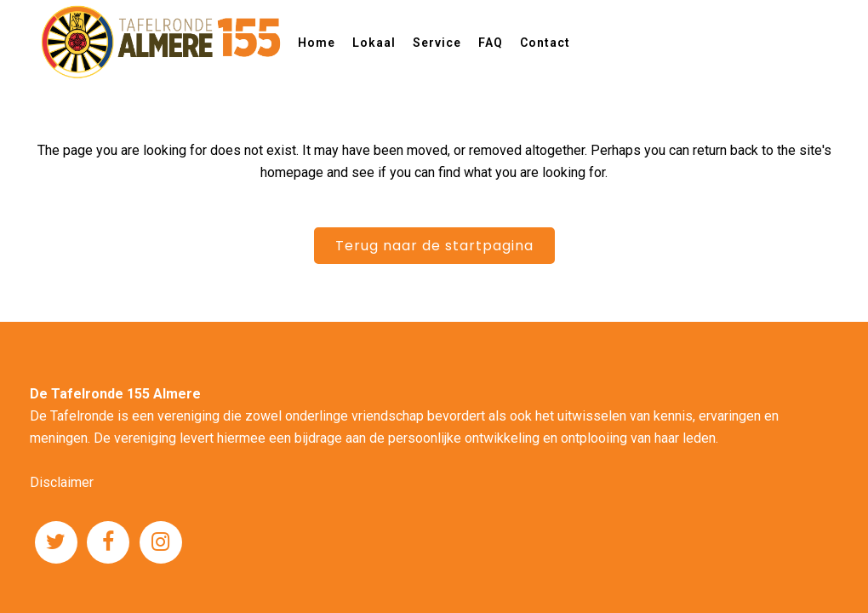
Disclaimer (62, 482)
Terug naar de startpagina (434, 246)
